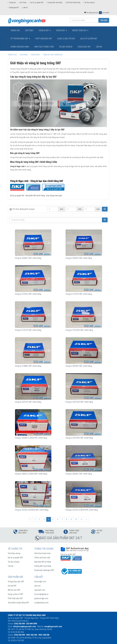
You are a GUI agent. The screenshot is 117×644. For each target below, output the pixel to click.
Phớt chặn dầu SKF (15, 598)
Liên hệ (25, 8)
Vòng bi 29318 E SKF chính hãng (79, 366)
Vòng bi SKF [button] (45, 30)
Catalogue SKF (14, 8)
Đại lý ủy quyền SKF (37, 3)
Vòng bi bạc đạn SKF (16, 582)
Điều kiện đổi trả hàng (43, 562)
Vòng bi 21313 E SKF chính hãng (79, 294)
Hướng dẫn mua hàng (55, 3)
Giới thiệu (23, 3)
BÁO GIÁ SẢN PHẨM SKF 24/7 (61, 538)
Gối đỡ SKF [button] (62, 30)
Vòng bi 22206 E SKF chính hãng (28, 258)
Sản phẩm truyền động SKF (18, 603)
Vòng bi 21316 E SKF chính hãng (28, 294)
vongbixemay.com (41, 603)
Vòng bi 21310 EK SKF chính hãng (79, 330)
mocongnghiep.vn (41, 594)
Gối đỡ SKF (12, 586)
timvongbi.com (40, 582)
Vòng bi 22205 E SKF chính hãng (79, 258)
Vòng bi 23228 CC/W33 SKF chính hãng (31, 438)
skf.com (37, 586)
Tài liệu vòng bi (90, 3)
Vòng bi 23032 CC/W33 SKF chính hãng (31, 474)
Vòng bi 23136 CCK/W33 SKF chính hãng (32, 510)
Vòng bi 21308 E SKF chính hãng (28, 366)
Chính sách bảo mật (42, 558)
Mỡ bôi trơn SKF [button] (80, 30)
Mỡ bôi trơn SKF (14, 590)
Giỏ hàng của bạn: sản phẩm (97, 13)
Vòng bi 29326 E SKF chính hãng (79, 474)
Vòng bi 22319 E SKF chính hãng (28, 402)
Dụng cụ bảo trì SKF (16, 594)
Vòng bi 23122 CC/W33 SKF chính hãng (82, 510)
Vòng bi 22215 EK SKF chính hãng (79, 402)
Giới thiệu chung (14, 553)
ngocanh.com (40, 590)
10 (76, 519)
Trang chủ (12, 3)
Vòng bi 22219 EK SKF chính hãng (79, 438)
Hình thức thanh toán (73, 3)
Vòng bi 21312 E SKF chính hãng (28, 330)
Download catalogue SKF (44, 570)
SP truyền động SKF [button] (20, 39)
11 (82, 519)
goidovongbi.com (41, 598)
